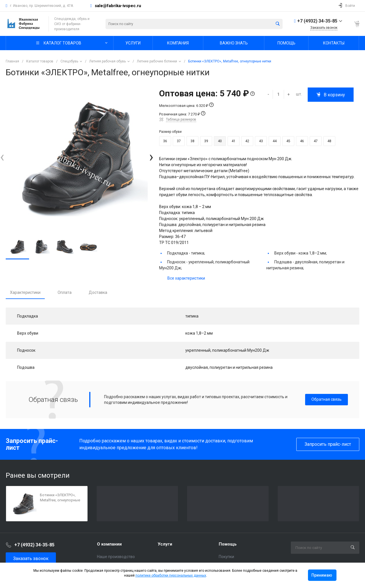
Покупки (226, 557)
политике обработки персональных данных (171, 575)
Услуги (165, 544)
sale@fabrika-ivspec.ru (118, 6)
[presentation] (2, 157)
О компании (109, 544)
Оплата (65, 292)
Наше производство (116, 557)
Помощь (228, 544)
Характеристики (25, 292)
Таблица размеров (181, 119)
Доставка (98, 292)
